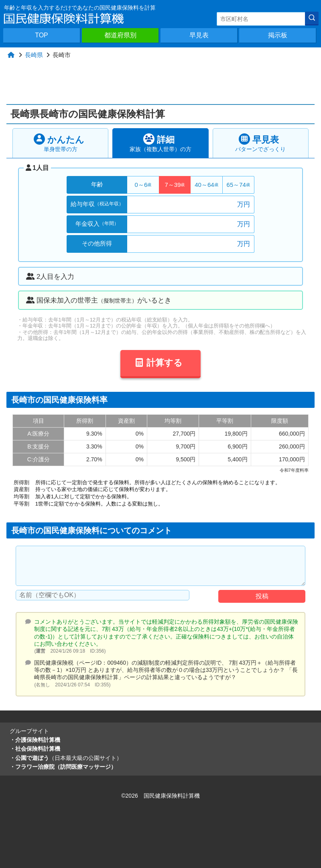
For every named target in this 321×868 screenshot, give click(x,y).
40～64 (206, 185)
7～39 (175, 185)
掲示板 (278, 35)
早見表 (199, 35)
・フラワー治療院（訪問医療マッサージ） (63, 767)
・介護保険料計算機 (35, 740)
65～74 (238, 185)
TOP (42, 35)
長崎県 (34, 55)
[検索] (312, 18)
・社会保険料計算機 (35, 749)
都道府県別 (120, 35)
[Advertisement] (164, 82)
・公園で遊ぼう (66, 758)
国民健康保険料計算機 (172, 796)
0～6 (143, 185)
